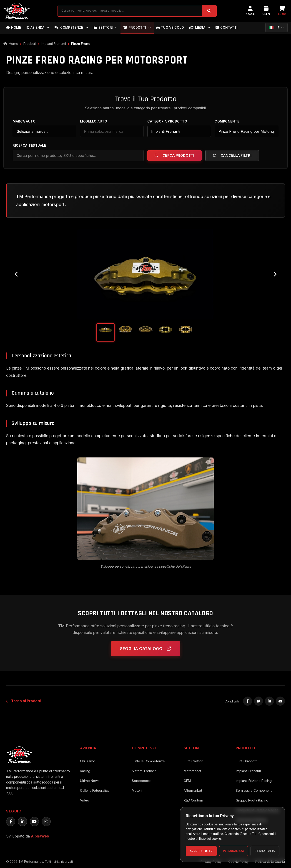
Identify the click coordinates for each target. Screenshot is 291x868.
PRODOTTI (137, 27)
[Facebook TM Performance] (11, 822)
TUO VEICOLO (170, 27)
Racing (85, 771)
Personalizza (234, 851)
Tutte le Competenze (148, 761)
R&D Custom (193, 800)
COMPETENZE (71, 27)
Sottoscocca (142, 781)
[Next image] (275, 274)
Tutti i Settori (193, 761)
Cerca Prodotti (174, 155)
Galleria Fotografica (95, 790)
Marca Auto (24, 121)
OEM (187, 781)
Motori (137, 790)
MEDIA (200, 27)
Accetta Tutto (201, 851)
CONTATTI (227, 27)
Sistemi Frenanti (144, 771)
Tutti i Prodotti (247, 761)
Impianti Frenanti (53, 44)
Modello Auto (94, 121)
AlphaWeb (40, 836)
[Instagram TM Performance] (46, 822)
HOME (14, 27)
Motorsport (192, 771)
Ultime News (90, 781)
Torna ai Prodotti (24, 701)
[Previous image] (16, 274)
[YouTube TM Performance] (34, 822)
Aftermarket (193, 790)
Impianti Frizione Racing (254, 781)
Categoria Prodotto (167, 121)
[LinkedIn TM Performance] (23, 822)
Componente (227, 121)
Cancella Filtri (232, 155)
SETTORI (106, 27)
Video (85, 800)
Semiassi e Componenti (254, 790)
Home (11, 44)
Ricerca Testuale (29, 145)
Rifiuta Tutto (265, 851)
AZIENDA (38, 27)
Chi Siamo (88, 761)
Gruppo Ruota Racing (252, 800)
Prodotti (30, 44)
